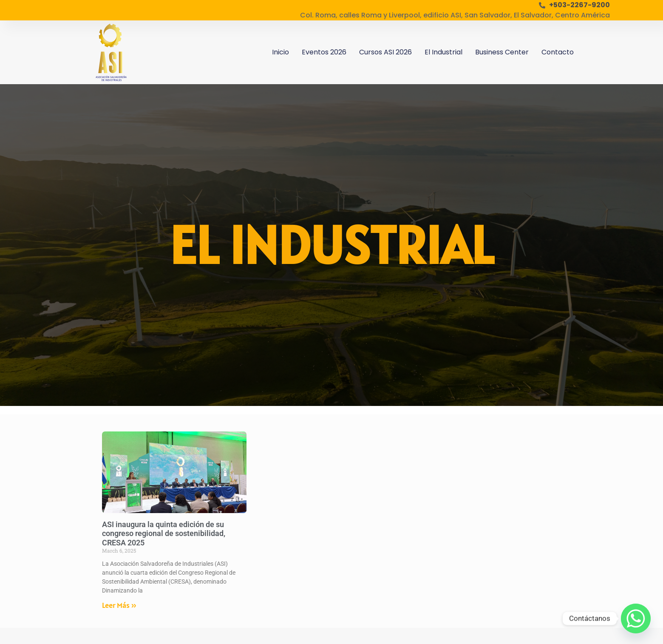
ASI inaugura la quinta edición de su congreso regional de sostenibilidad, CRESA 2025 (164, 533)
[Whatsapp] (636, 618)
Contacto (558, 52)
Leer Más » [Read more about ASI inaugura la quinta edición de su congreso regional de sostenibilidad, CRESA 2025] (119, 605)
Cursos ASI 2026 (385, 52)
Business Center (502, 52)
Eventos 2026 (324, 52)
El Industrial (443, 52)
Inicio (280, 52)
